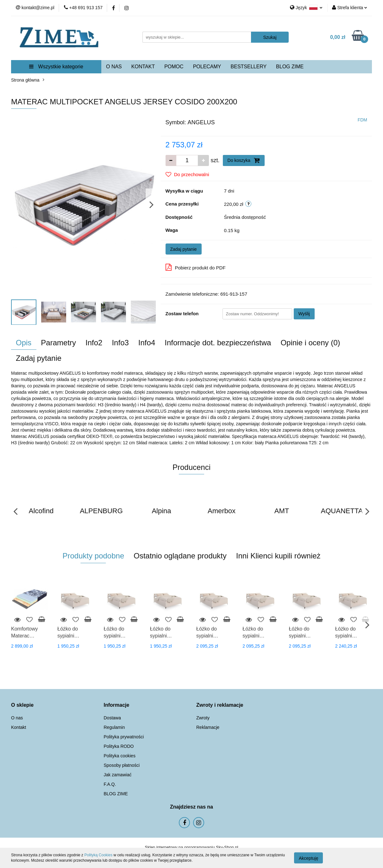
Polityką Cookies (98, 855)
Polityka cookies (120, 756)
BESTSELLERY (249, 67)
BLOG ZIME (290, 67)
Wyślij (304, 314)
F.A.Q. (110, 784)
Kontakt (19, 727)
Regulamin (114, 727)
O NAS (114, 67)
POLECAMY (207, 67)
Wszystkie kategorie (56, 67)
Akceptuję (308, 858)
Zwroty (203, 718)
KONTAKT (143, 67)
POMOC (174, 67)
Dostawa (112, 718)
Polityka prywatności (124, 737)
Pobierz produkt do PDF (196, 267)
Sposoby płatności (122, 765)
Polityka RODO (119, 746)
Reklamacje (208, 727)
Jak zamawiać (118, 775)
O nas (17, 718)
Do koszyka (244, 160)
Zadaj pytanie (184, 249)
